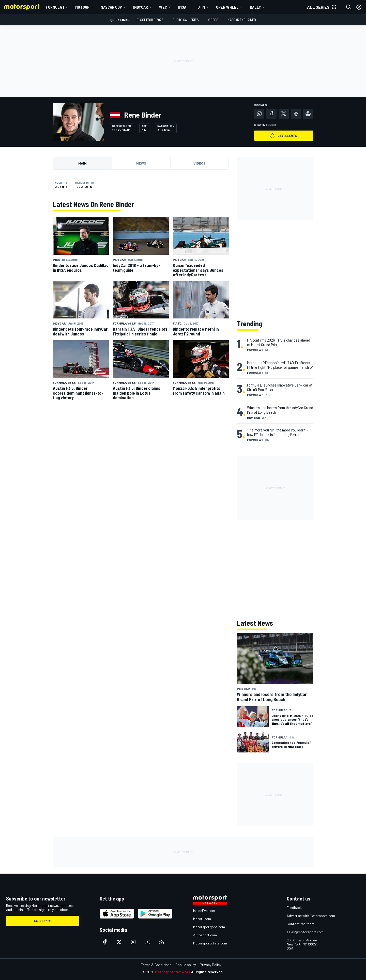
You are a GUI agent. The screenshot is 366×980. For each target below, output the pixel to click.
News (141, 163)
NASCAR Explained (242, 20)
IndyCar (141, 7)
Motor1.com (202, 919)
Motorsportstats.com (210, 943)
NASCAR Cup (111, 7)
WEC (163, 7)
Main (82, 163)
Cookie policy (186, 965)
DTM (201, 7)
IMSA (182, 7)
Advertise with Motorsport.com (311, 916)
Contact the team (301, 924)
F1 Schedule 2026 (150, 20)
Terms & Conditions (156, 965)
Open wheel (227, 7)
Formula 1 (55, 7)
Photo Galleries (186, 20)
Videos (213, 20)
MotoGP (82, 7)
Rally (255, 7)
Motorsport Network (173, 972)
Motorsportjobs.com (209, 927)
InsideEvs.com (204, 911)
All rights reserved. (207, 972)
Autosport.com (205, 935)
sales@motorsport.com (305, 932)
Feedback (294, 907)
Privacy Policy (210, 965)
